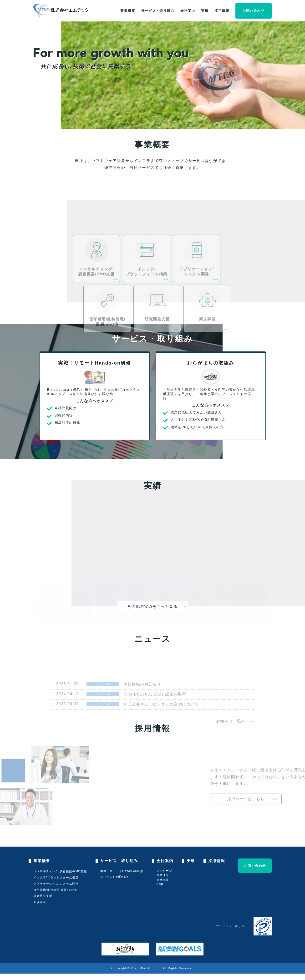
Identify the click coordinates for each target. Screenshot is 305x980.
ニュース (103, 701)
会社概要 (163, 880)
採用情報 (222, 11)
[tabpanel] (94, 396)
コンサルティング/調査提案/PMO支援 (60, 871)
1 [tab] (151, 447)
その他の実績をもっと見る (152, 607)
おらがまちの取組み (114, 877)
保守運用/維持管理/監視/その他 (55, 890)
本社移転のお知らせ (142, 701)
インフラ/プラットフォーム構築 (56, 878)
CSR (160, 884)
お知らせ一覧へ (231, 738)
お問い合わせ (254, 10)
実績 (205, 11)
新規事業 (40, 902)
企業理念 (163, 875)
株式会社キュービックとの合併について (161, 721)
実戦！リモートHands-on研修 (122, 871)
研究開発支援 (43, 896)
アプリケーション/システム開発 (56, 884)
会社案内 (188, 11)
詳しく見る (47, 663)
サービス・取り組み (158, 11)
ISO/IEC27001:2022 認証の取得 (155, 711)
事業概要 (128, 11)
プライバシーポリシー (232, 926)
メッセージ (164, 871)
